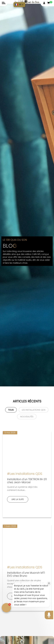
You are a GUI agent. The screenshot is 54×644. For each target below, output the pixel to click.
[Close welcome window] (49, 583)
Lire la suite (18, 499)
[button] (19, 5)
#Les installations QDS (25, 474)
